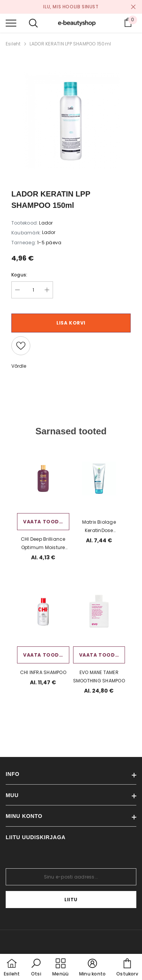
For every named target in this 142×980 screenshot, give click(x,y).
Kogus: (19, 275)
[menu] (11, 23)
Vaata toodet (44, 522)
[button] (36, 968)
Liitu (71, 900)
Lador (49, 232)
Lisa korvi (71, 323)
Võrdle (19, 366)
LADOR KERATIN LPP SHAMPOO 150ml (70, 44)
